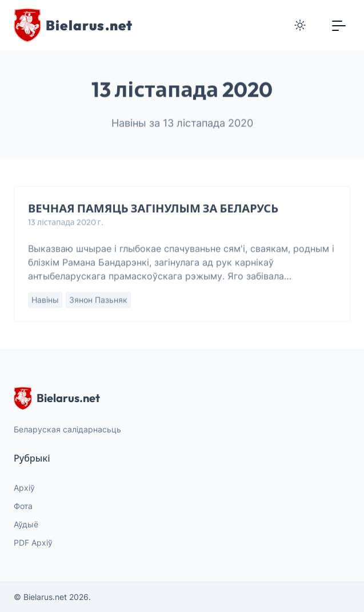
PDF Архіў (33, 543)
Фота (23, 506)
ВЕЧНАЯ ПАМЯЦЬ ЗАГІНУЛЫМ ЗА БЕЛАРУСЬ (153, 208)
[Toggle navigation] (339, 25)
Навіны (45, 300)
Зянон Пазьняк (98, 300)
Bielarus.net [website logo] (57, 398)
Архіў (24, 488)
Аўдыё (26, 524)
